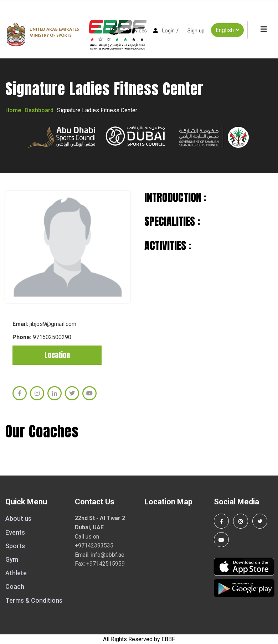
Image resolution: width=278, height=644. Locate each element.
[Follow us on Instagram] (241, 521)
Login (168, 31)
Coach (15, 586)
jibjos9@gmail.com (53, 324)
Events (15, 532)
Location (57, 355)
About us (18, 518)
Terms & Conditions (34, 600)
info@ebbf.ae (108, 555)
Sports (15, 546)
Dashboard (39, 110)
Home (13, 110)
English (227, 30)
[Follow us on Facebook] (221, 521)
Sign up (196, 31)
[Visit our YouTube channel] (221, 540)
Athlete (16, 573)
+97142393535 (94, 546)
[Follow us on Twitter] (260, 521)
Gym (12, 559)
